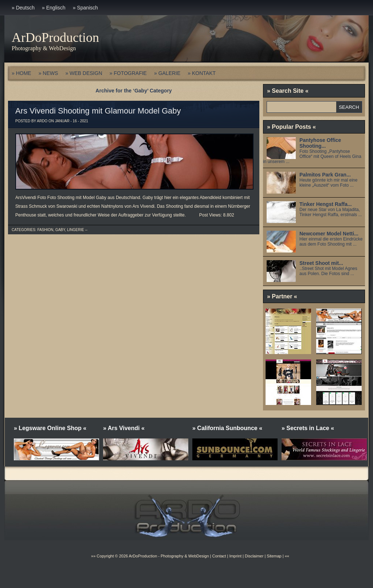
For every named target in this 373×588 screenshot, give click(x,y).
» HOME (21, 73)
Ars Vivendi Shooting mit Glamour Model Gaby (98, 111)
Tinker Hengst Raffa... (326, 204)
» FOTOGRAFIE (128, 73)
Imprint (235, 556)
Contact (219, 556)
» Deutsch (23, 8)
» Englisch (54, 8)
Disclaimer (254, 556)
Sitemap (273, 556)
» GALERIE (167, 73)
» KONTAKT (202, 73)
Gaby (60, 230)
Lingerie (76, 230)
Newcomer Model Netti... (329, 234)
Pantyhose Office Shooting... (320, 143)
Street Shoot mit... (321, 263)
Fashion (45, 230)
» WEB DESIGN (84, 73)
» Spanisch (85, 8)
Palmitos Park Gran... (325, 175)
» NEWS (48, 73)
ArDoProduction (55, 37)
